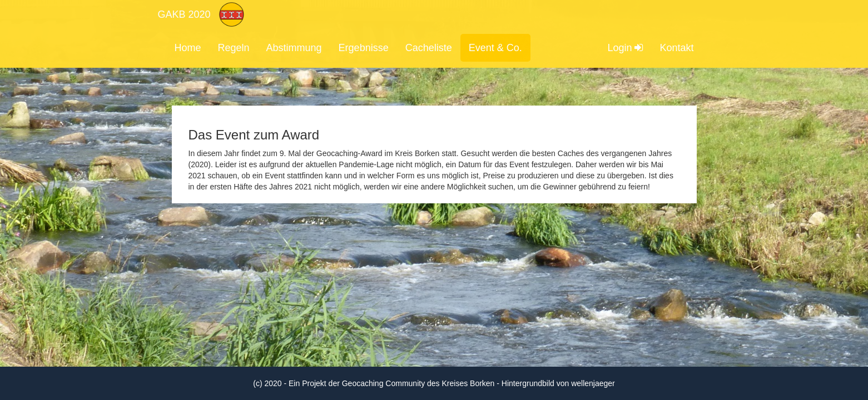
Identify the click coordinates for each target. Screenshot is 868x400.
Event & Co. (495, 48)
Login (625, 48)
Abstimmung (294, 48)
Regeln (234, 48)
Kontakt (676, 48)
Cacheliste (429, 48)
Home (188, 48)
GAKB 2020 (184, 14)
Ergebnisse (364, 48)
